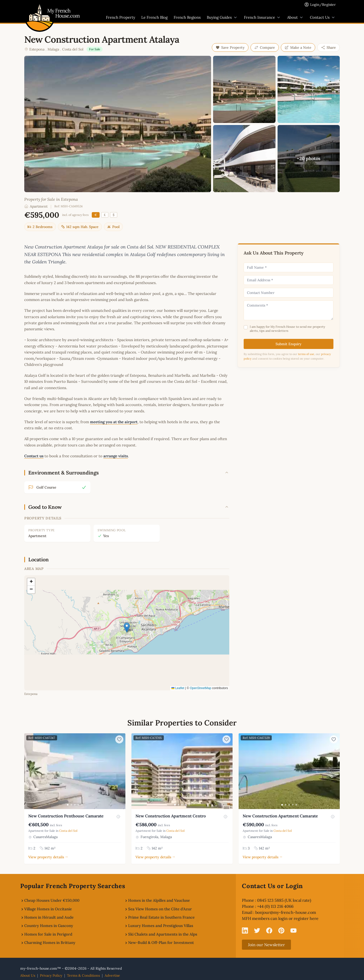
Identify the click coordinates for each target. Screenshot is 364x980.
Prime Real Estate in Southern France (161, 917)
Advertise (112, 975)
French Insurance (263, 17)
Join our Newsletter (266, 945)
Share (328, 47)
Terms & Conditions (83, 975)
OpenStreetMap (201, 688)
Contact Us (323, 17)
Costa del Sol (73, 49)
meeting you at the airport (114, 422)
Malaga (53, 49)
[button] (127, 628)
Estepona (37, 49)
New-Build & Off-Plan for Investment (161, 943)
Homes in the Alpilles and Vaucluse (159, 900)
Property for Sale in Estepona (51, 199)
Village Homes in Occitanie (48, 909)
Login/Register (323, 5)
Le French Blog (154, 17)
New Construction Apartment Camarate (280, 816)
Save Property (230, 47)
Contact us (34, 456)
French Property (121, 17)
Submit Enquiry (289, 344)
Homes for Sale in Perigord (48, 934)
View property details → (48, 857)
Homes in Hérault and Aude (49, 917)
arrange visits (116, 456)
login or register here (298, 918)
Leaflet (178, 688)
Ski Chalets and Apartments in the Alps (163, 934)
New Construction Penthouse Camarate (66, 816)
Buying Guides (222, 17)
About (295, 17)
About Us (28, 975)
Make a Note (298, 47)
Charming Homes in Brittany (50, 943)
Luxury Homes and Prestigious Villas (161, 926)
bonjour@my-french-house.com (286, 912)
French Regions (187, 17)
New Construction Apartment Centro (171, 816)
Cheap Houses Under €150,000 (52, 900)
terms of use (306, 354)
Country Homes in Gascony (49, 926)
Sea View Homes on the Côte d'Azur (160, 909)
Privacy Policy (51, 975)
